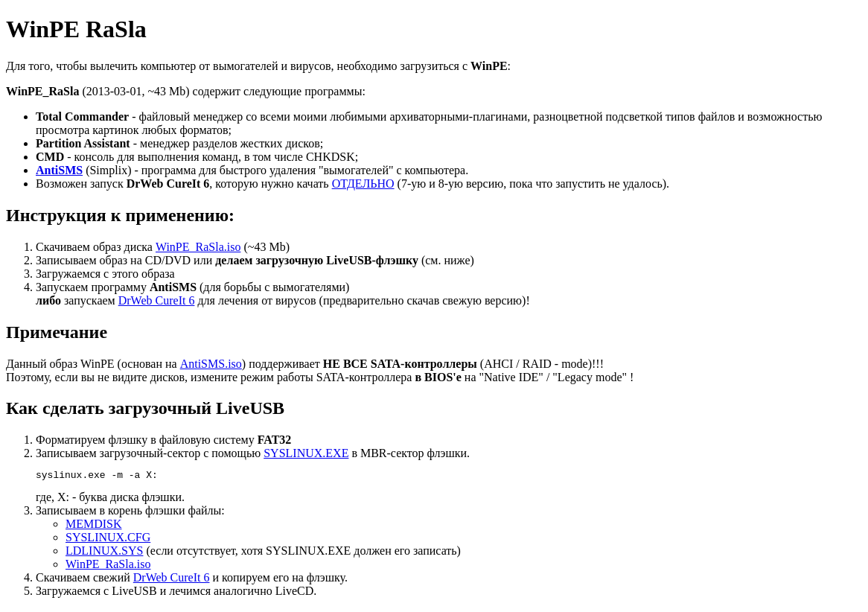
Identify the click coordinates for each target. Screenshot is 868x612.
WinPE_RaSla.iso (198, 247)
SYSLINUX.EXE (306, 453)
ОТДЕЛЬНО (363, 184)
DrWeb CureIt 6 (157, 300)
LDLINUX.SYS (104, 553)
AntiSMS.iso (211, 364)
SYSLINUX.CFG (108, 539)
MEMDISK (94, 526)
